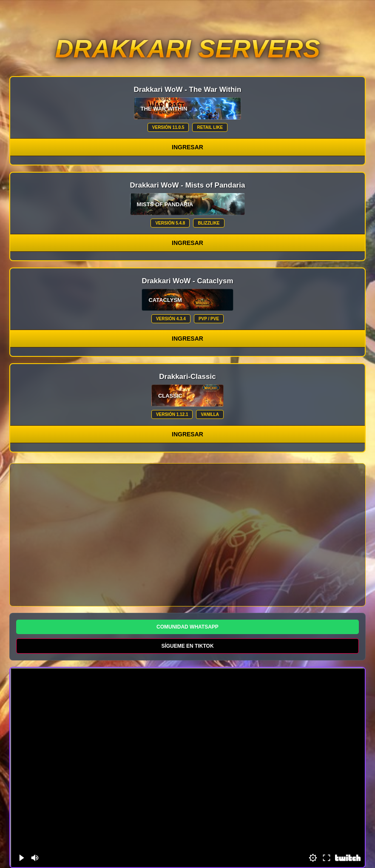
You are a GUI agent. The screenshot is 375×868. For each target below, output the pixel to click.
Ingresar (187, 147)
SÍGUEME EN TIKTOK (187, 646)
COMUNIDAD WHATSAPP (187, 627)
